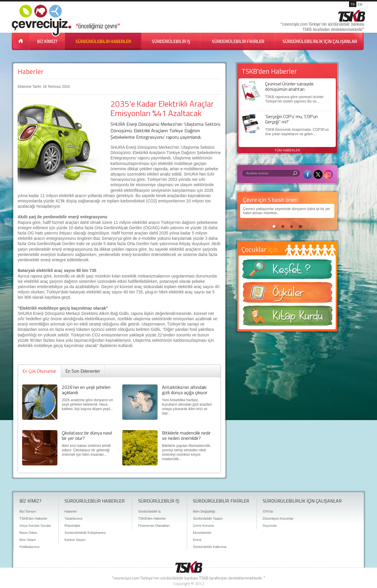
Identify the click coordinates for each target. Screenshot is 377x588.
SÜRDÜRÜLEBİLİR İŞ (171, 41)
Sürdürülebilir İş (149, 511)
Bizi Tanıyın (28, 511)
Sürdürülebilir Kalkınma (210, 547)
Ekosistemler (202, 533)
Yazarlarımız (73, 518)
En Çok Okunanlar (39, 371)
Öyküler (287, 294)
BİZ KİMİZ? (47, 41)
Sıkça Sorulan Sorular (35, 526)
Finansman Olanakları (154, 526)
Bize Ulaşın (28, 540)
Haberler (31, 71)
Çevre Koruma (203, 526)
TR (353, 4)
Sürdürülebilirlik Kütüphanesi (85, 533)
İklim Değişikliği (204, 511)
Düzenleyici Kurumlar (278, 518)
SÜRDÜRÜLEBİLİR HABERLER (103, 41)
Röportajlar (72, 526)
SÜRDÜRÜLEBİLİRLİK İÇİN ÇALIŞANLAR (320, 41)
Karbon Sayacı (75, 540)
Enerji (197, 540)
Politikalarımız (29, 547)
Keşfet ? (287, 271)
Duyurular (270, 526)
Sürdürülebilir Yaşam (208, 518)
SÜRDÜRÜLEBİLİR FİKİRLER (238, 41)
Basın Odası (28, 533)
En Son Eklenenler (83, 371)
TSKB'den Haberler (33, 518)
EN (360, 4)
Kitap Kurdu (287, 317)
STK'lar (268, 511)
